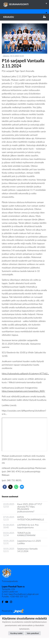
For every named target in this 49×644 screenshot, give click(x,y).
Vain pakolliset (33, 633)
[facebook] (5, 487)
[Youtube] (8, 602)
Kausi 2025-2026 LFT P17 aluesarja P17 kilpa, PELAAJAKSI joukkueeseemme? (30, 508)
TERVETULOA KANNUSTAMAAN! (26, 534)
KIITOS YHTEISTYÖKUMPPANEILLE (31, 518)
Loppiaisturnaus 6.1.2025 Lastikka (29, 542)
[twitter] (10, 487)
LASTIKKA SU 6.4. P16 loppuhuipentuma (28, 526)
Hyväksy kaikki (16, 633)
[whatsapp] (16, 487)
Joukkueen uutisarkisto (14, 558)
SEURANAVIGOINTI (26, 3)
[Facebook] (4, 602)
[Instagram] (12, 602)
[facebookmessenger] (22, 487)
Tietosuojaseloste (10, 581)
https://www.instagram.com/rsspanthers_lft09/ (23, 391)
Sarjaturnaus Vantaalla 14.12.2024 (27, 550)
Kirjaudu (24, 17)
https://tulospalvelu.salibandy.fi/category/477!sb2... (25, 373)
